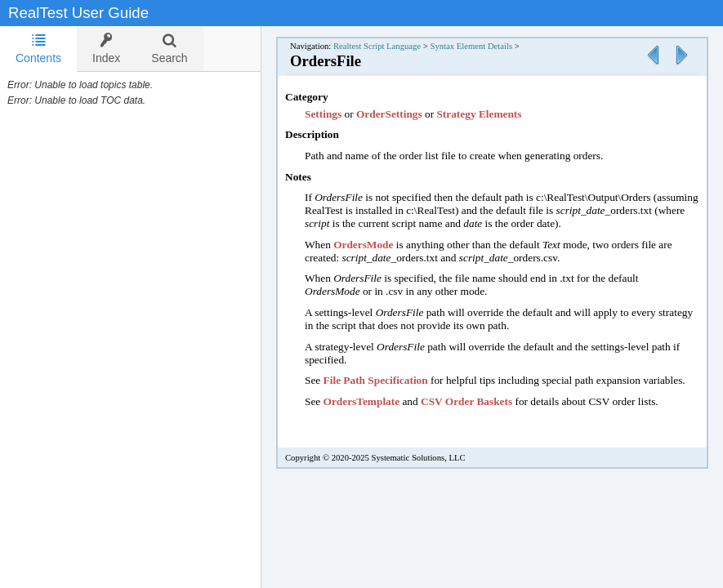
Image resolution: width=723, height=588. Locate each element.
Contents (38, 49)
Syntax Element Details (471, 46)
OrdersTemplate (362, 401)
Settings (325, 114)
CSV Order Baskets (466, 401)
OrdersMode (363, 245)
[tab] (38, 49)
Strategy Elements (479, 114)
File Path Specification (376, 380)
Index (106, 49)
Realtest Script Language (377, 46)
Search (169, 49)
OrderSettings (389, 114)
